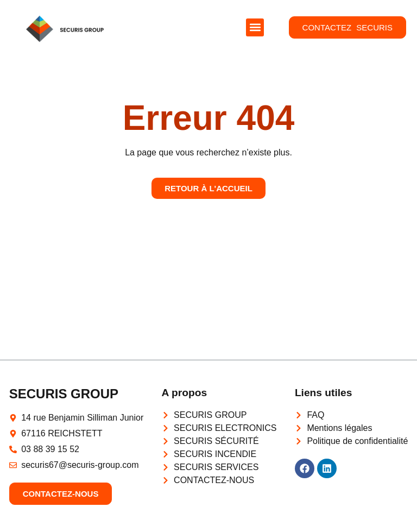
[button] (255, 27)
